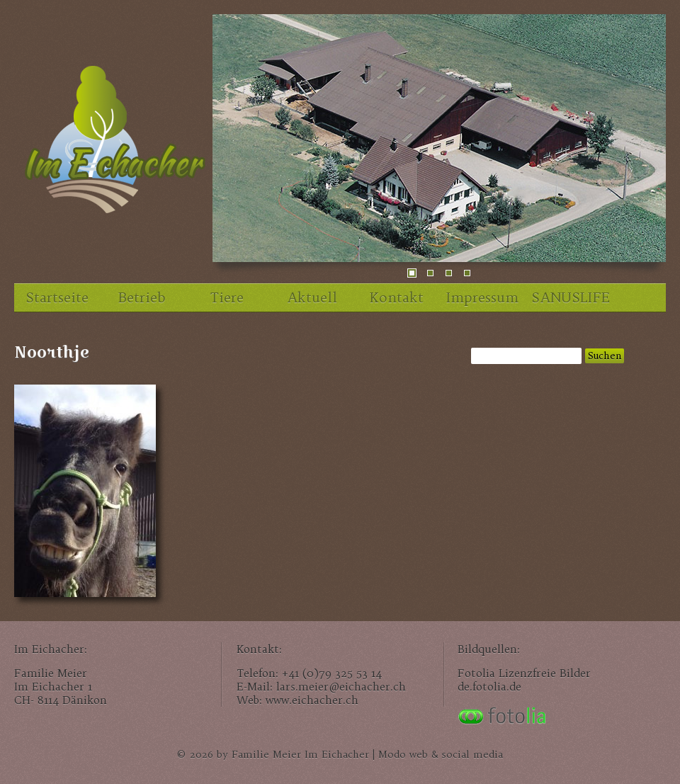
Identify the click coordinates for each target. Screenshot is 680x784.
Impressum (482, 297)
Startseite (57, 297)
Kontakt (397, 297)
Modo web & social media (441, 755)
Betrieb (142, 297)
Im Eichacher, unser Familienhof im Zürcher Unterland (113, 145)
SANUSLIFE (570, 297)
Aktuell (312, 297)
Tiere (227, 297)
